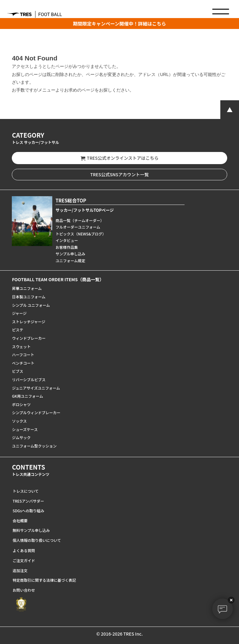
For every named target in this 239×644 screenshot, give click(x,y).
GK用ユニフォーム (27, 396)
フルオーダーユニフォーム (78, 227)
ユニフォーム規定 (70, 260)
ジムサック (21, 437)
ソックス (19, 421)
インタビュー (67, 240)
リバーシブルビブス (29, 379)
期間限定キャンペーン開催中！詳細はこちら (119, 24)
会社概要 (20, 521)
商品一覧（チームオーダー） (80, 220)
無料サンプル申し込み (31, 530)
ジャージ (19, 313)
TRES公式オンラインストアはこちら (120, 158)
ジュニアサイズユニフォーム (36, 388)
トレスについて (26, 491)
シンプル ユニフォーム (31, 305)
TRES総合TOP (71, 200)
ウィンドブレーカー (29, 338)
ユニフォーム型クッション (34, 446)
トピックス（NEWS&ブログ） (81, 234)
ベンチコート (23, 363)
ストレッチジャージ (28, 322)
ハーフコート (23, 355)
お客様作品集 (67, 247)
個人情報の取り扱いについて (37, 540)
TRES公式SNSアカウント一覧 (119, 174)
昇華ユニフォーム (27, 288)
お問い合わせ (24, 590)
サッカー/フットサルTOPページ (84, 210)
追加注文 (20, 570)
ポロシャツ (21, 404)
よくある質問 (24, 550)
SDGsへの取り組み (28, 511)
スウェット (21, 346)
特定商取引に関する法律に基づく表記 (44, 580)
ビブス (17, 371)
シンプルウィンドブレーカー (36, 412)
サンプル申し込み (70, 254)
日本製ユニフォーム (29, 297)
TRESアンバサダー (28, 501)
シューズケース (25, 429)
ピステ (17, 330)
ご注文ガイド (24, 560)
